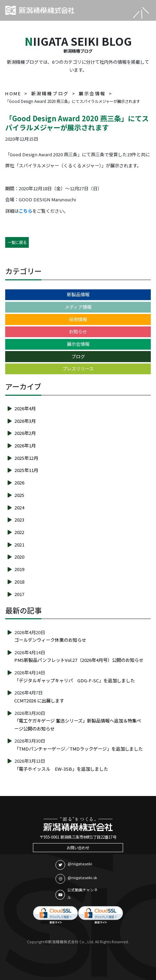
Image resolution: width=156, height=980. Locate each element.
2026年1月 (25, 445)
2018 (19, 582)
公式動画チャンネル (77, 894)
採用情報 (78, 319)
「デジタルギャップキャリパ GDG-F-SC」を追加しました (75, 680)
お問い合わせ (78, 848)
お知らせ (78, 331)
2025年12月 (26, 458)
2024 (19, 507)
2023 (19, 520)
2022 (19, 532)
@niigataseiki (74, 865)
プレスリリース (78, 369)
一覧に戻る (17, 242)
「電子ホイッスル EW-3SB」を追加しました (61, 769)
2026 (19, 483)
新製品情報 (78, 294)
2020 (19, 557)
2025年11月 (26, 470)
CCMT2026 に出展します (39, 701)
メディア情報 (78, 307)
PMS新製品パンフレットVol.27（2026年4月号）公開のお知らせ (79, 660)
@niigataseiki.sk (76, 879)
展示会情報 (78, 344)
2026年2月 (25, 433)
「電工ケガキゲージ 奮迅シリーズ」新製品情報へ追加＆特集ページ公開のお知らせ (78, 725)
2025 (19, 495)
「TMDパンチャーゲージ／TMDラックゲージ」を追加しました (79, 749)
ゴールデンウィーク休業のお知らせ (50, 640)
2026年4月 (25, 408)
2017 (19, 594)
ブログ (78, 356)
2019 (19, 569)
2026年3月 (25, 421)
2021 (19, 545)
